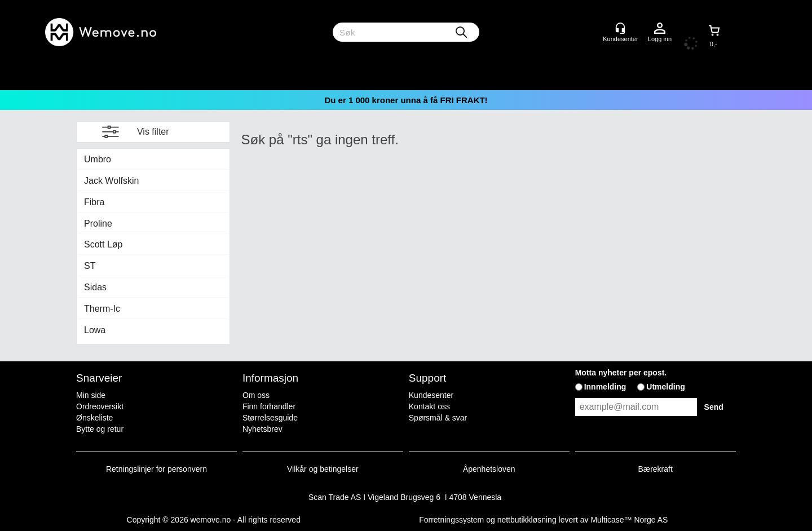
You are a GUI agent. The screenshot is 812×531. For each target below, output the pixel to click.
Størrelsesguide (270, 418)
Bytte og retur (100, 429)
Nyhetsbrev (262, 429)
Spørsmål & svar (438, 418)
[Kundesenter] (620, 28)
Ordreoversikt (100, 406)
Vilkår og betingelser (323, 469)
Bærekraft (655, 469)
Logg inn (660, 29)
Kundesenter (431, 395)
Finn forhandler (269, 406)
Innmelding (605, 387)
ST (90, 266)
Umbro (98, 159)
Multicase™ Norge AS (629, 520)
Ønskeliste (94, 418)
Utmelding (665, 387)
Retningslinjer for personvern (156, 469)
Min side (91, 395)
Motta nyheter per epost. (621, 373)
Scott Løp (103, 244)
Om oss (256, 395)
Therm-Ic (102, 309)
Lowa (95, 330)
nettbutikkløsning (527, 520)
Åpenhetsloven (489, 469)
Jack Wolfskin (112, 181)
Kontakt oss (429, 406)
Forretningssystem (451, 520)
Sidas (95, 287)
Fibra (94, 202)
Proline (98, 224)
